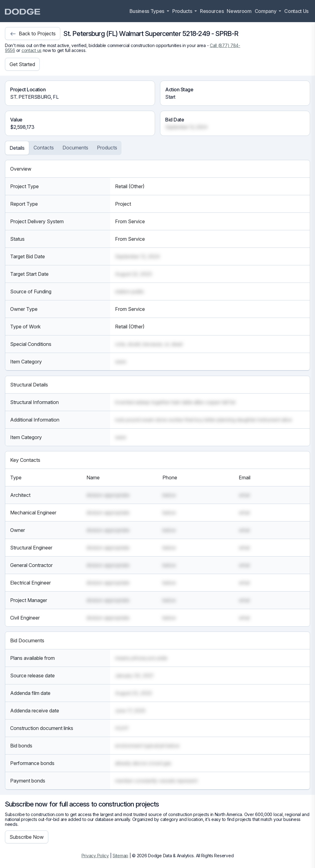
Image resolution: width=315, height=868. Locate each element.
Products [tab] (107, 148)
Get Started (22, 64)
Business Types (148, 11)
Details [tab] (17, 148)
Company (266, 11)
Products (183, 11)
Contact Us (296, 11)
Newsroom (239, 11)
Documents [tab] (75, 148)
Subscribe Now (27, 837)
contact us (32, 50)
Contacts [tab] (44, 148)
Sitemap (120, 856)
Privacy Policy (95, 856)
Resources (212, 11)
